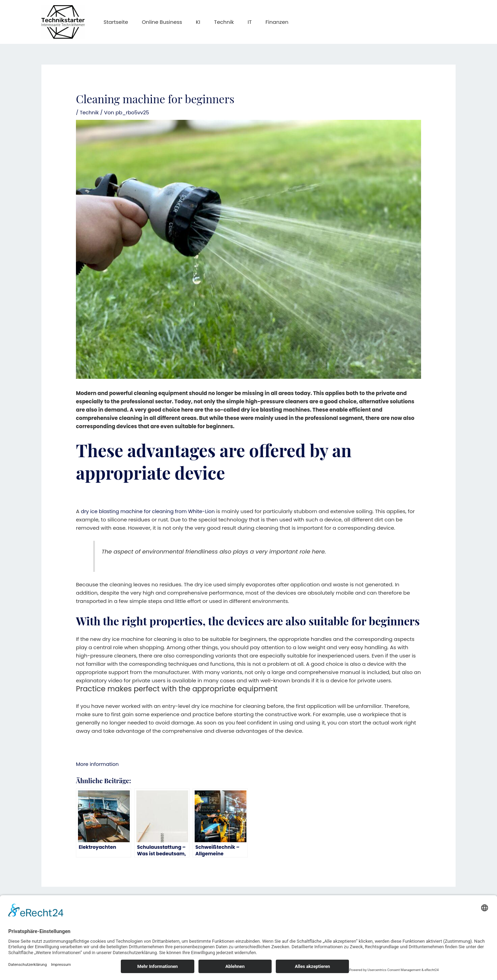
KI (190, 22)
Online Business (157, 22)
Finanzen (258, 22)
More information (98, 764)
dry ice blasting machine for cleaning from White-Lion (150, 511)
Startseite (114, 22)
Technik (212, 22)
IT (234, 22)
